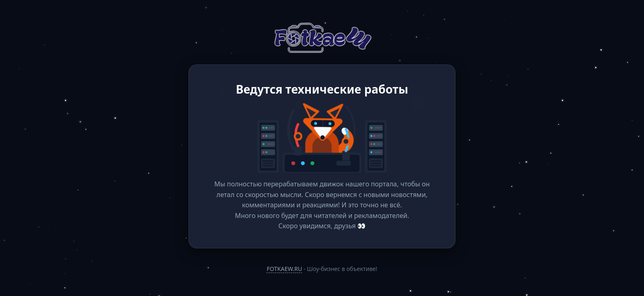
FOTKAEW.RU (284, 269)
